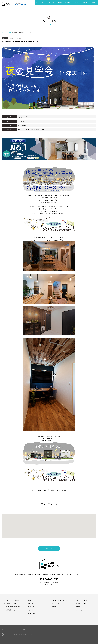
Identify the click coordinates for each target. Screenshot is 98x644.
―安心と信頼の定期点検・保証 (12, 607)
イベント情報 (84, 2)
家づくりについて (41, 2)
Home (3, 629)
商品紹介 (49, 2)
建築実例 (54, 2)
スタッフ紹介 (79, 610)
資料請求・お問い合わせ (82, 603)
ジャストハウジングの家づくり (12, 600)
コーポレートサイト (35, 629)
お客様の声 (61, 2)
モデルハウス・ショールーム (72, 2)
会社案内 (78, 607)
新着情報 (54, 607)
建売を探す (31, 610)
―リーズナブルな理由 (10, 603)
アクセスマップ (49, 585)
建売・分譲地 (92, 2)
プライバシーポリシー (22, 629)
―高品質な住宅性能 (10, 610)
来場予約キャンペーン (81, 600)
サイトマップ (11, 629)
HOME (3, 33)
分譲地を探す (32, 613)
